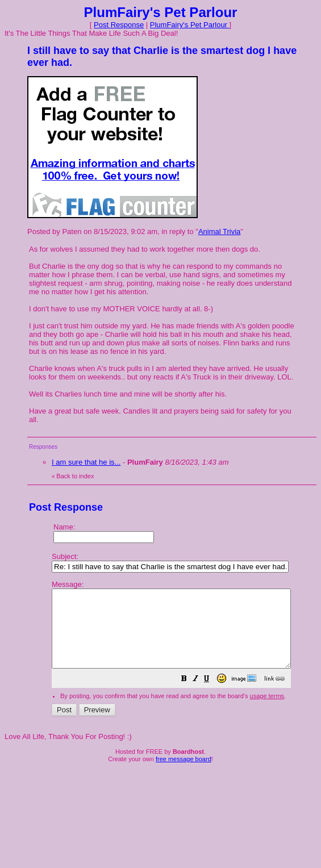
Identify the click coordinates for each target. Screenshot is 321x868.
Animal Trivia (219, 231)
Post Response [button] (119, 25)
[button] (212, 696)
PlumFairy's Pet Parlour (190, 25)
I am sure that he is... (86, 462)
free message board (184, 774)
